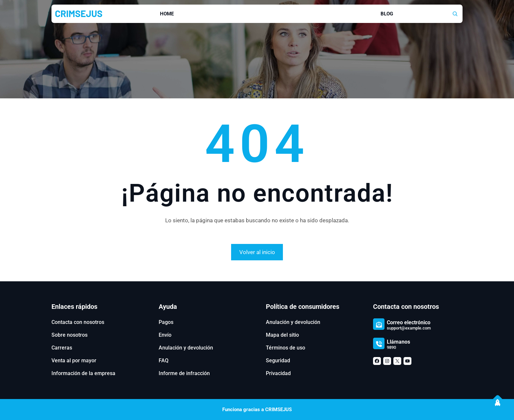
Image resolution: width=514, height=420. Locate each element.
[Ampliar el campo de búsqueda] (455, 14)
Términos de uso (286, 348)
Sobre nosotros (69, 335)
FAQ (164, 360)
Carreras (62, 348)
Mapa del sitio (282, 335)
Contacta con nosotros (78, 322)
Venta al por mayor (74, 360)
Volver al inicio (257, 252)
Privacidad (278, 373)
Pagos (166, 322)
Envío (165, 335)
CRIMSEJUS (79, 13)
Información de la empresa (83, 373)
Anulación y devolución (186, 348)
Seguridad (278, 360)
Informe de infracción (184, 373)
